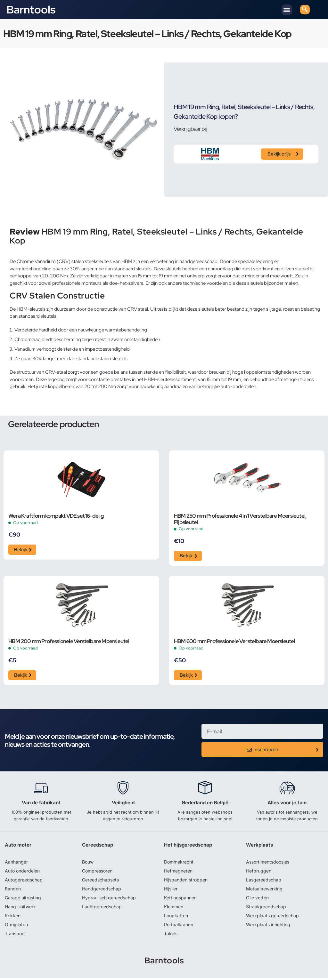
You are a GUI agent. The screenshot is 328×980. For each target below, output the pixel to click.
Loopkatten (176, 917)
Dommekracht (179, 864)
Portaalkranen (179, 926)
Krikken (13, 917)
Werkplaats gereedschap (272, 917)
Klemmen (174, 908)
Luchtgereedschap (102, 908)
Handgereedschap (102, 891)
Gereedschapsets (100, 882)
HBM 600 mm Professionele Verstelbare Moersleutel (234, 643)
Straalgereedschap (266, 908)
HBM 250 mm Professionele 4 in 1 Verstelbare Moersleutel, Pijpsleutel (240, 519)
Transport (15, 935)
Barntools (31, 10)
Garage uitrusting (23, 900)
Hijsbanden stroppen (186, 882)
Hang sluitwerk (20, 908)
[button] (287, 10)
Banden (13, 891)
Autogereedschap (24, 882)
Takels (171, 935)
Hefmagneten (178, 873)
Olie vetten (257, 900)
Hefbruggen (259, 873)
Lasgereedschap (264, 882)
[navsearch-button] (305, 10)
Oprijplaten (16, 926)
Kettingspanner (180, 900)
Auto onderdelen (22, 873)
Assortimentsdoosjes (268, 864)
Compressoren (97, 873)
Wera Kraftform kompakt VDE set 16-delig (56, 516)
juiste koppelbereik (55, 386)
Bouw (88, 864)
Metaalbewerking (264, 891)
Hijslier (171, 891)
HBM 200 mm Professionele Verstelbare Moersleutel (69, 643)
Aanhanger (16, 864)
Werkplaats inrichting (268, 926)
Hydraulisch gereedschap (109, 900)
